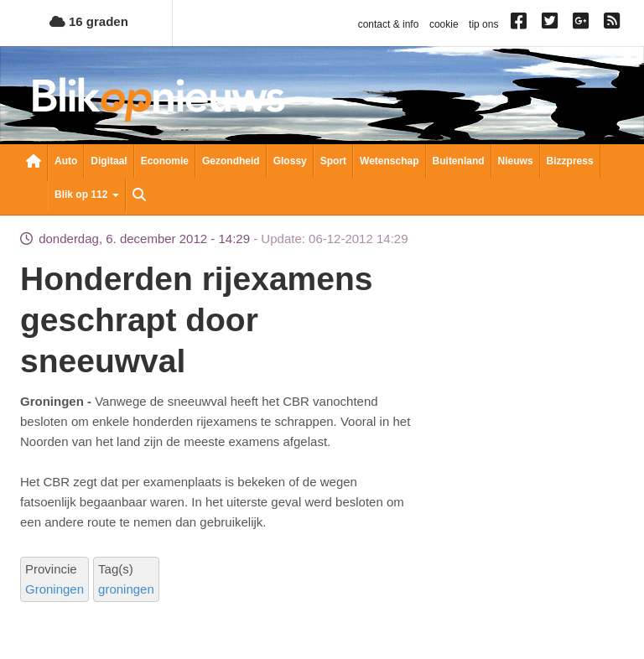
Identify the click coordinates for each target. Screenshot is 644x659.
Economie (165, 161)
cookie (444, 24)
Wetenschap (389, 161)
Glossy (290, 161)
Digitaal (109, 161)
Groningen (55, 589)
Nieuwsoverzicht (34, 163)
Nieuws (516, 161)
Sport (333, 161)
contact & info (389, 24)
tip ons (483, 24)
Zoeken (139, 196)
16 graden (89, 21)
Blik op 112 (87, 195)
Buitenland (459, 161)
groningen (126, 589)
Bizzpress (570, 161)
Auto (66, 161)
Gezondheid (231, 161)
